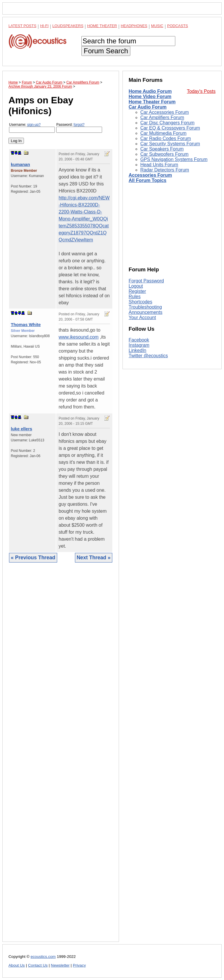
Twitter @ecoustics (148, 356)
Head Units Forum (159, 165)
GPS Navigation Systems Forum (174, 159)
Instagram (139, 345)
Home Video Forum (150, 97)
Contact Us (38, 965)
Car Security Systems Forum (170, 144)
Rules (135, 297)
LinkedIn (138, 350)
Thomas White (26, 324)
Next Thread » (94, 558)
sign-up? (34, 125)
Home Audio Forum (150, 91)
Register (137, 291)
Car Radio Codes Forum (166, 138)
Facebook (139, 340)
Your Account (142, 317)
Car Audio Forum (148, 107)
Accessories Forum (150, 175)
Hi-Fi (44, 26)
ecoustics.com (43, 957)
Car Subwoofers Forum (164, 154)
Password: (79, 128)
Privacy (79, 965)
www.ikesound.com (79, 337)
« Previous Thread (33, 558)
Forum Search (106, 51)
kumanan (20, 164)
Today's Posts (201, 91)
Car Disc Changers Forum (167, 123)
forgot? (79, 125)
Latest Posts (22, 26)
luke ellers (21, 429)
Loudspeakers (68, 26)
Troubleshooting (145, 307)
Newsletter (60, 965)
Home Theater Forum (152, 102)
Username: (32, 128)
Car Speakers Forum (162, 149)
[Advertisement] (61, 757)
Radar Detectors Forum (165, 170)
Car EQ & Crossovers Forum (170, 128)
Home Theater (102, 26)
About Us (17, 965)
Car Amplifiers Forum (162, 117)
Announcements (146, 312)
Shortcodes (140, 302)
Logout (136, 286)
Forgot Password (146, 281)
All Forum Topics (147, 180)
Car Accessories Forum (164, 112)
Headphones (134, 26)
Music (157, 26)
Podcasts (178, 26)
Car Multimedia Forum (163, 133)
